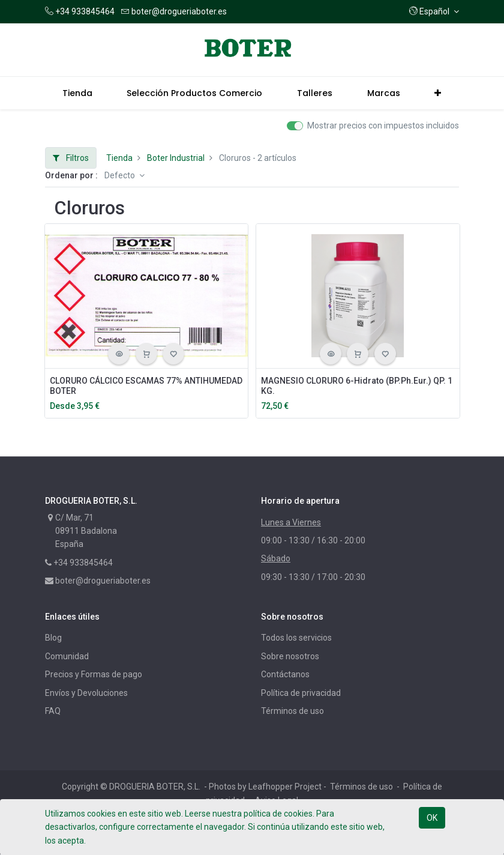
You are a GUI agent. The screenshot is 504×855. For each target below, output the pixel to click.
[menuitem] (77, 93)
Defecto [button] (121, 175)
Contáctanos (285, 674)
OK (432, 818)
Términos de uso (292, 711)
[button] (434, 11)
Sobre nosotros (290, 656)
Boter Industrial (176, 158)
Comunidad (67, 656)
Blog (53, 638)
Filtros (71, 158)
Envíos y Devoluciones (86, 693)
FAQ (53, 711)
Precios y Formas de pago (94, 674)
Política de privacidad (301, 693)
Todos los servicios (296, 638)
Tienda (119, 158)
